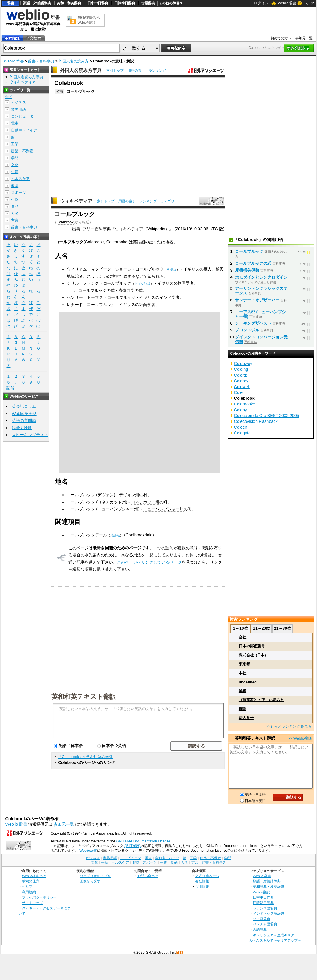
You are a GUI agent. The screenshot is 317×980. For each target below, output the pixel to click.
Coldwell (242, 387)
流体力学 (126, 290)
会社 (243, 637)
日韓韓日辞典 (125, 3)
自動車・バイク (24, 130)
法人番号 (246, 718)
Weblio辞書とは (34, 876)
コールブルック (81, 91)
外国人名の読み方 (74, 61)
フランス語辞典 (265, 908)
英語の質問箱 (24, 420)
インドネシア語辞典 (268, 913)
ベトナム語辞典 (265, 924)
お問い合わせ (148, 876)
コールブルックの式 (96, 290)
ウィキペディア (76, 201)
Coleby (241, 410)
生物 (15, 200)
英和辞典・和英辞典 (268, 887)
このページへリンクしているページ (149, 562)
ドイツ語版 (142, 284)
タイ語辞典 (262, 919)
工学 (15, 144)
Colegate (243, 433)
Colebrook (65, 222)
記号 (10, 388)
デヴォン (127, 495)
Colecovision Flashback (256, 421)
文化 (15, 165)
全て (9, 97)
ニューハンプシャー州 (163, 509)
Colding (241, 369)
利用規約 (29, 892)
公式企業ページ (207, 876)
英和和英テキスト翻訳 (84, 696)
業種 (243, 691)
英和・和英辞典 (69, 3)
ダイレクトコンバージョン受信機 (261, 339)
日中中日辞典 (98, 3)
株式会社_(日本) (252, 655)
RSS (180, 953)
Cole (238, 392)
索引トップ (115, 71)
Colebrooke (245, 404)
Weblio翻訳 (261, 892)
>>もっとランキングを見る (289, 726)
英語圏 (139, 242)
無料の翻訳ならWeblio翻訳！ (89, 20)
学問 (15, 158)
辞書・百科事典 (41, 61)
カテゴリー (169, 201)
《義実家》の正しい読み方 (261, 700)
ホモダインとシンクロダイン (261, 277)
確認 (243, 709)
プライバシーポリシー (39, 897)
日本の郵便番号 (252, 646)
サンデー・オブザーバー (257, 300)
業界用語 (18, 109)
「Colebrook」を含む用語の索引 (85, 757)
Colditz (240, 375)
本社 (243, 673)
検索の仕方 (31, 881)
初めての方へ (281, 38)
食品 (15, 206)
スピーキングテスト (30, 435)
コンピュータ (22, 116)
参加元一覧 (304, 38)
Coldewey (243, 364)
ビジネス (18, 102)
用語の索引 (136, 71)
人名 (15, 213)
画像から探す (90, 881)
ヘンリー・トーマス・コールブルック (101, 297)
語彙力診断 (22, 428)
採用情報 (202, 887)
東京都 (244, 664)
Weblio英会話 (24, 414)
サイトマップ (32, 903)
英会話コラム (24, 406)
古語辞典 (148, 3)
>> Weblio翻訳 (300, 738)
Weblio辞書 (88, 851)
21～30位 (282, 628)
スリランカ (97, 276)
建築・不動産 (22, 151)
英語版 (172, 269)
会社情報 (202, 881)
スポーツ (18, 193)
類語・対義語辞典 (37, 3)
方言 (15, 220)
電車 (15, 123)
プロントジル (247, 330)
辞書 (11, 3)
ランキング (157, 71)
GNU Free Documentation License (143, 841)
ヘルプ (309, 3)
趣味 (15, 186)
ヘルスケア (20, 179)
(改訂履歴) (133, 846)
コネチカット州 (145, 502)
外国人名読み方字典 (81, 70)
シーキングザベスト (253, 323)
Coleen (241, 427)
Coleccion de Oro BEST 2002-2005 (267, 416)
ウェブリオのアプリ (95, 876)
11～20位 (261, 628)
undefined (248, 682)
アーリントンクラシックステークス (261, 291)
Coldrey (241, 381)
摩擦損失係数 (247, 270)
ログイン (261, 3)
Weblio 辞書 (287, 3)
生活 (15, 172)
